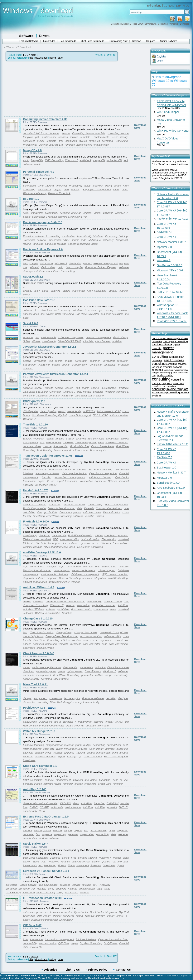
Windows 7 (72, 160)
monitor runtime (55, 439)
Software (26, 36)
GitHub (27, 602)
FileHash (41, 543)
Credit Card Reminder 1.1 (40, 766)
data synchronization (74, 473)
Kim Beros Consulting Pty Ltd (49, 415)
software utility (112, 636)
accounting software (47, 473)
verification (29, 893)
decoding (111, 698)
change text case (86, 632)
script (26, 213)
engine (68, 830)
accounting (99, 745)
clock (125, 189)
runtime (47, 446)
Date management (70, 512)
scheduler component (71, 337)
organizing (60, 834)
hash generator (57, 543)
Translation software (35, 240)
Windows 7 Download (19, 47)
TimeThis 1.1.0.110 (35, 425)
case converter (92, 644)
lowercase (76, 644)
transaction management (70, 477)
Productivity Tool (80, 446)
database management (85, 574)
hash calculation (90, 539)
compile (34, 263)
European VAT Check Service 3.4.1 (46, 871)
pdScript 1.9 (31, 199)
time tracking (61, 446)
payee (74, 943)
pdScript (108, 213)
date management (117, 505)
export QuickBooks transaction (40, 920)
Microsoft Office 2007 (170, 270)
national (72, 889)
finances (28, 757)
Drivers (44, 36)
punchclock (29, 186)
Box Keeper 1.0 (166, 468)
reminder (68, 784)
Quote (120, 865)
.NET (44, 862)
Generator (81, 361)
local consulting (165, 375)
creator (109, 722)
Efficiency (110, 365)
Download (140, 125)
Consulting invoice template (89, 133)
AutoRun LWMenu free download (65, 602)
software (28, 164)
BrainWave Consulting (59, 516)
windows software (48, 838)
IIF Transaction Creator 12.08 (42, 898)
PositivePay (85, 722)
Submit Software (169, 41)
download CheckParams (55, 679)
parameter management (37, 675)
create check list (75, 726)
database (65, 885)
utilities (100, 516)
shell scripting (70, 667)
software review (32, 388)
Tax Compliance (48, 885)
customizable (49, 337)
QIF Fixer (64, 943)
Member (85, 893)
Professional (30, 145)
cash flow (49, 749)
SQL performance (34, 567)
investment (29, 760)
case (104, 644)
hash (72, 547)
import (61, 757)
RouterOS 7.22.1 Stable (172, 321)
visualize (58, 753)
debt (125, 745)
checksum (45, 535)
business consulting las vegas (170, 340)
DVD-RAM (113, 803)
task (25, 263)
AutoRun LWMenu (34, 609)
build (60, 267)
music (38, 164)
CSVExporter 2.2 (34, 401)
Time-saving (95, 505)
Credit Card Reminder (110, 784)
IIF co (51, 481)
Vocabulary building (116, 236)
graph (78, 745)
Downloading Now (118, 41)
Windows (54, 862)
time (66, 189)
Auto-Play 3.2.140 (35, 789)
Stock (36, 862)
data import (44, 916)
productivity (51, 213)
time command (62, 450)
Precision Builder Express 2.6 (43, 249)
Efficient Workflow (33, 439)
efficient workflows (63, 916)
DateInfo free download (62, 508)
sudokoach (79, 291)
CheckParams (93, 671)
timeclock (98, 186)
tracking (76, 189)
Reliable (42, 889)
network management (98, 337)
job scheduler (103, 341)
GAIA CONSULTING (69, 341)
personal (73, 834)
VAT (95, 885)
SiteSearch (29, 365)
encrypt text (41, 698)
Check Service (28, 885)
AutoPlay (100, 807)
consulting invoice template (170, 389)
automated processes (36, 912)
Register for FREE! (171, 178)
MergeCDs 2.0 (32, 150)
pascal (27, 217)
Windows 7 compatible (114, 543)
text (25, 632)
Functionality (80, 365)
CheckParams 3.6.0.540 (39, 653)
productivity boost (33, 636)
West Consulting (46, 893)
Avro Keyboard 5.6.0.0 (171, 488)
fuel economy (62, 310)
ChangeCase (64, 632)
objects (78, 830)
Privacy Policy (98, 970)
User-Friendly (120, 137)
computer (28, 834)
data (114, 834)
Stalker (96, 862)
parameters (87, 667)
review (119, 722)
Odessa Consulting (70, 578)
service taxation (82, 885)
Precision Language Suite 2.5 (43, 222)
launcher (67, 613)
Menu (76, 803)
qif (80, 757)
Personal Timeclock (59, 193)
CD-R (42, 811)
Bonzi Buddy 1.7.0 (168, 483)
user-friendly (49, 341)
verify (51, 889)
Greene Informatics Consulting (41, 803)
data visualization (106, 567)
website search (54, 388)
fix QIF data (111, 943)
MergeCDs (37, 160)
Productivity (76, 186)
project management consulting (163, 352)
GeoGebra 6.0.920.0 (170, 265)
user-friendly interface (80, 567)
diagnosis (28, 578)
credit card (90, 784)
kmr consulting (159, 393)
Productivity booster (34, 508)
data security (59, 535)
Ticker (71, 865)
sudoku (124, 291)
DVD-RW (65, 803)
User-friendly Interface (102, 749)
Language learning (56, 244)
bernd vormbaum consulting (165, 338)
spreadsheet (114, 745)
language (38, 244)
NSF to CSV (100, 415)
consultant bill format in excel (41, 133)
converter (28, 470)
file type (123, 698)
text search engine (60, 361)
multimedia (57, 807)
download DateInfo (35, 505)
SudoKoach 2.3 (33, 277)
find (38, 834)
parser (27, 667)
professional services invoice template (66, 137)
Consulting (122, 141)
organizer (122, 830)
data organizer (42, 830)
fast (86, 830)
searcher (95, 361)
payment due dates (85, 780)
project (58, 189)
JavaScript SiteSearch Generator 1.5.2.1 (50, 347)
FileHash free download (37, 539)
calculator (122, 310)
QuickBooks (30, 722)
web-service (72, 893)
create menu (101, 609)
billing (109, 186)
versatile (63, 644)
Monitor (62, 865)
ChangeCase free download (62, 636)
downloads (41, 58)
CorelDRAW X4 (166, 237)
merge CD (99, 160)
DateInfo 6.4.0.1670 (36, 490)
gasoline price (31, 314)
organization (87, 834)
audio (26, 160)
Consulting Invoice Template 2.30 (45, 119)
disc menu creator (82, 609)
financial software (95, 916)
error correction (48, 943)
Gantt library (120, 337)
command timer (32, 446)
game (45, 291)
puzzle (66, 291)
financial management (58, 780)
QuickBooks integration (103, 473)
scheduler (88, 341)
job (37, 337)
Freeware (96, 865)
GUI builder (48, 267)
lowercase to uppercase (98, 640)
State (107, 889)
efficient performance (56, 547)
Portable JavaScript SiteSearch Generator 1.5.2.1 (56, 374)
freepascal (122, 240)
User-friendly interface (90, 236)
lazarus (27, 244)
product (87, 263)
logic (37, 291)
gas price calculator (112, 314)
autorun (70, 605)
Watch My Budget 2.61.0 (39, 731)
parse (62, 671)
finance (79, 784)
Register (162, 56)
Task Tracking (44, 450)
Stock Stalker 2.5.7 (36, 844)
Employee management (97, 189)
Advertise (51, 970)
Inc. (40, 865)
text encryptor (72, 698)
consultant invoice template (40, 141)
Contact (169, 6)
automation (38, 217)
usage (117, 186)
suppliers (61, 889)
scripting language (71, 213)
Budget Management (99, 753)
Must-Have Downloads (92, 41)
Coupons (151, 41)
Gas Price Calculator (87, 314)
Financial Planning (34, 745)
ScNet (27, 341)
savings (110, 310)
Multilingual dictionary (101, 240)
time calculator (112, 512)
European (11, 889)
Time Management (86, 442)
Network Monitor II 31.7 (171, 242)
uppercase (29, 648)
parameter (87, 675)
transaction (36, 939)
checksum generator (116, 535)
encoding (43, 702)
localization (69, 236)
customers (11, 885)
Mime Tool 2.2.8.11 (35, 684)
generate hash (89, 543)
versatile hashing (33, 547)
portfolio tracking (87, 858)
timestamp (39, 516)
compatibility (30, 943)
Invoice (66, 133)
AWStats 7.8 (164, 232)
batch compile (74, 267)
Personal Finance (45, 757)
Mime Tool (56, 702)
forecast (69, 745)
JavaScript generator (115, 361)
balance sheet (43, 753)
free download (44, 310)
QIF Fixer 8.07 (32, 925)
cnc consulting (169, 386)
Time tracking (46, 186)
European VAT (27, 889)
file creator (104, 726)
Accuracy (105, 885)
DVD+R (123, 807)
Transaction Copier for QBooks (98, 481)
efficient (88, 213)
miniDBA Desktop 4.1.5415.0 (42, 552)
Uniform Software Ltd (51, 145)
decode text (30, 702)
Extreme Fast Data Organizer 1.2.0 (46, 817)
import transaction (67, 481)
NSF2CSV (89, 411)
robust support (107, 570)
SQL (62, 567)
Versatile (89, 516)
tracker (70, 439)
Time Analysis (98, 450)
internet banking (32, 749)
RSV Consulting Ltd (116, 757)
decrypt (27, 698)
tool (126, 160)
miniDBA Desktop (118, 578)
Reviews (137, 41)
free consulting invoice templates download (86, 141)
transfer (46, 477)
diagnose (52, 578)
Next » (35, 55)
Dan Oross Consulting (36, 858)
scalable (117, 341)
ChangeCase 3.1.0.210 (38, 619)
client (116, 189)
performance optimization (46, 667)
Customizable (101, 137)
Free (74, 858)
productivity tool (46, 648)
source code (79, 240)
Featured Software (29, 41)
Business (55, 858)
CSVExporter (31, 411)
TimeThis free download (90, 439)
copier (41, 481)
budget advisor (54, 745)
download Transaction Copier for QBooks (61, 470)
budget (87, 745)
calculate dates (92, 512)
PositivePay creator (53, 726)
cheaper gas (96, 310)
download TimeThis (117, 442)
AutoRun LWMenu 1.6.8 (39, 587)
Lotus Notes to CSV (109, 411)
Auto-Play (86, 803)
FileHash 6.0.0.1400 (36, 522)
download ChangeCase (114, 632)
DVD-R (34, 807)
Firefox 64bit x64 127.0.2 (172, 219)
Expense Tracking (75, 753)
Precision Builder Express (101, 267)
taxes (87, 186)
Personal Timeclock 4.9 (39, 172)
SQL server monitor (115, 574)
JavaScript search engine (54, 365)
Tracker (117, 858)
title (31, 58)
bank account (120, 753)
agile (112, 830)
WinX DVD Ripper (168, 112)
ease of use (120, 780)
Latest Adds (49, 41)
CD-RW (44, 807)
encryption (97, 547)
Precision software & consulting (64, 217)
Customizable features (109, 508)
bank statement (93, 757)
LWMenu (38, 602)
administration (87, 889)
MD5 (55, 539)
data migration (48, 411)
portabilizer (63, 609)
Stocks (66, 858)
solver (27, 295)
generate (91, 726)
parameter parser (46, 671)
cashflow (28, 753)
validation (100, 667)
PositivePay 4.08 (34, 708)
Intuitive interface (74, 505)
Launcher (99, 803)
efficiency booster (100, 477)
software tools (80, 450)
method (57, 830)
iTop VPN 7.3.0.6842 (170, 292)
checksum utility (69, 539)
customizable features (55, 574)
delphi (98, 213)
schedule (28, 337)
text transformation (91, 636)
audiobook (85, 160)
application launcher (104, 605)
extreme (123, 834)
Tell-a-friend (154, 6)
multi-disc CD (114, 160)
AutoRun (123, 605)
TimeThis (68, 442)
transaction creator (61, 912)
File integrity (109, 539)
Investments (30, 865)
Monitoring (50, 865)
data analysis (62, 570)
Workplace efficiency (35, 193)
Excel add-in (66, 920)
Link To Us (183, 6)
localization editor (59, 240)
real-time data (120, 862)
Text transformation (42, 632)
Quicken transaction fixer (113, 939)
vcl (85, 217)
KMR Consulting (54, 160)
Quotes (106, 862)
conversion (56, 698)
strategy (28, 291)
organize (47, 834)
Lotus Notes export (80, 415)
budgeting (122, 749)
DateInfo (89, 508)
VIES (99, 889)
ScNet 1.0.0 (31, 323)
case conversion (118, 644)
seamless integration (94, 578)
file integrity (83, 547)
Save (137, 128)
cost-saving (47, 314)
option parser (75, 671)
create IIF (122, 916)
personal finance (32, 784)
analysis (52, 567)
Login (160, 61)
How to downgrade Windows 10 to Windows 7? (169, 81)
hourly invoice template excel (93, 145)
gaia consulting (163, 373)
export (62, 411)
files (35, 838)
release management (106, 263)
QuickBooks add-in (50, 722)
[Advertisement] (36, 89)
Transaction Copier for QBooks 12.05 (48, 456)
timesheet (61, 186)
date (60, 58)
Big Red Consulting (100, 470)
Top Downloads (68, 41)
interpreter (37, 213)
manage (72, 757)
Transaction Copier (46, 485)
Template (70, 145)
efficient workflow (71, 640)
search (27, 361)
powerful (112, 807)
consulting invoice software (170, 343)
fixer (25, 939)
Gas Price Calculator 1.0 (39, 300)
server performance (84, 570)
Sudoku (113, 291)
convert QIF (36, 947)
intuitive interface (86, 939)
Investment (109, 865)
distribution (75, 263)
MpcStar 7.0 (164, 247)
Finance (65, 862)
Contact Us (123, 970)
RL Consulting (99, 830)
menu (113, 609)
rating (53, 58)
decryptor (69, 702)
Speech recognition (79, 244)
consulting (161, 379)
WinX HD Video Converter (173, 131)
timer (101, 442)
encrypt (80, 702)
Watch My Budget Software (72, 749)
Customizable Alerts (103, 446)
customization (73, 807)
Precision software (93, 698)
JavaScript (40, 361)
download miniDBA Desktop (64, 582)
